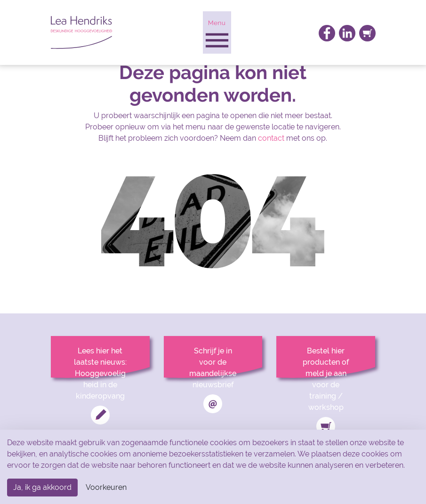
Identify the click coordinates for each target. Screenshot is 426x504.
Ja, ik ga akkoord (42, 487)
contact (271, 138)
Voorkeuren (106, 487)
